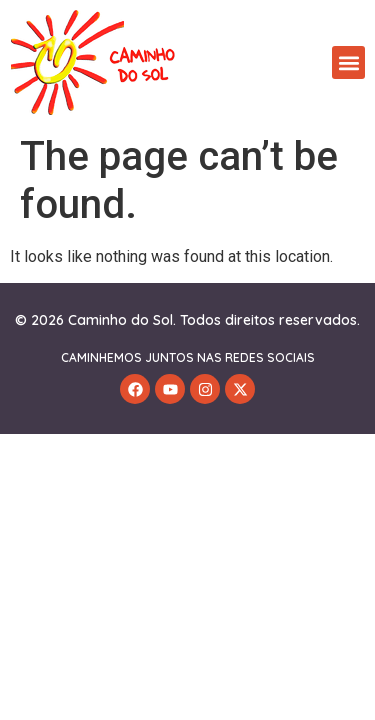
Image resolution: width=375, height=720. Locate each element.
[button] (348, 62)
